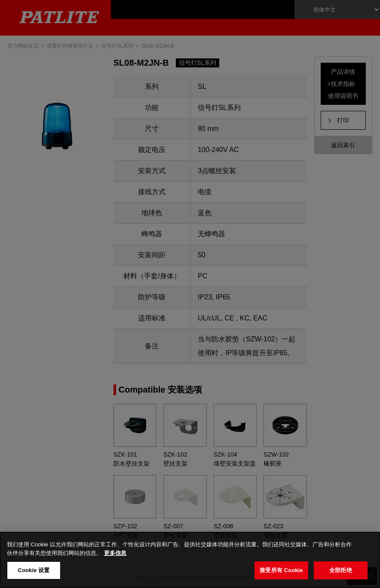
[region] (190, 560)
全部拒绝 (341, 570)
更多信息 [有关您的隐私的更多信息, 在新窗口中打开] (115, 553)
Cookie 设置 (34, 570)
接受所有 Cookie (281, 570)
